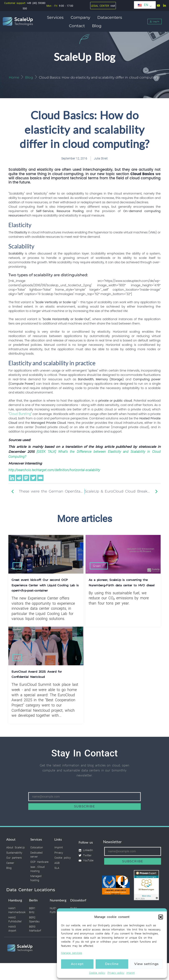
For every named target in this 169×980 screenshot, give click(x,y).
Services (56, 17)
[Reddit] (19, 480)
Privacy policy (116, 973)
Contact (78, 26)
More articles (85, 521)
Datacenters (111, 17)
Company (82, 17)
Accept (77, 964)
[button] (161, 917)
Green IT (99, 568)
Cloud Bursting (20, 416)
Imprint (131, 973)
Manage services (72, 953)
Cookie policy (97, 973)
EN (143, 5)
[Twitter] (33, 480)
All (17, 568)
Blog (97, 26)
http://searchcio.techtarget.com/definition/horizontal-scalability (54, 472)
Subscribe (84, 808)
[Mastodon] (26, 480)
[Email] (40, 480)
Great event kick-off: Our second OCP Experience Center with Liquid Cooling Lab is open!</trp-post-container (45, 587)
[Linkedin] (12, 480)
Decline (112, 964)
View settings (147, 964)
